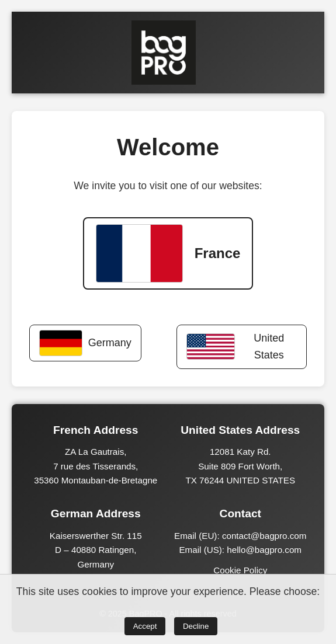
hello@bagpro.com (264, 550)
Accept (145, 626)
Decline (196, 626)
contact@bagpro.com (264, 536)
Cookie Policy (240, 570)
